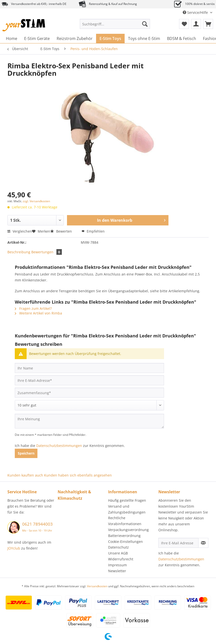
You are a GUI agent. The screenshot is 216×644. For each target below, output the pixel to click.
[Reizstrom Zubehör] (75, 38)
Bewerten (62, 231)
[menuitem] (115, 26)
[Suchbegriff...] (115, 24)
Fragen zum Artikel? (33, 308)
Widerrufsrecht (121, 559)
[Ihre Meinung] (89, 421)
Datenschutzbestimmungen (59, 446)
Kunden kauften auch (25, 475)
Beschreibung (19, 252)
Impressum (117, 565)
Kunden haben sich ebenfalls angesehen (78, 475)
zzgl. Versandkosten (36, 201)
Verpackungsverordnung (128, 530)
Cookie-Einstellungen (125, 542)
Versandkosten (97, 586)
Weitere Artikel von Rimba (38, 313)
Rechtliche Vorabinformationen (125, 521)
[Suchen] (145, 24)
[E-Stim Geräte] (37, 38)
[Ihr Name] (89, 368)
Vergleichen (20, 231)
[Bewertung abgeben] (89, 405)
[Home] (12, 38)
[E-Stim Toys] (110, 38)
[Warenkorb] (208, 24)
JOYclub (14, 548)
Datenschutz (118, 547)
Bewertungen (47, 252)
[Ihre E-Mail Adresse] (178, 543)
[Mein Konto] (196, 24)
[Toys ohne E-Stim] (144, 38)
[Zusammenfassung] (89, 393)
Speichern (26, 453)
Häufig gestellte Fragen (127, 500)
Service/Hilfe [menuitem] (196, 12)
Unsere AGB (118, 553)
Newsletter (117, 571)
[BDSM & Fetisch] (182, 38)
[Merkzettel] (184, 24)
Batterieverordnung (124, 536)
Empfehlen (93, 231)
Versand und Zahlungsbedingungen (127, 509)
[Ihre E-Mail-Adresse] (89, 380)
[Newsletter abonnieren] (203, 543)
